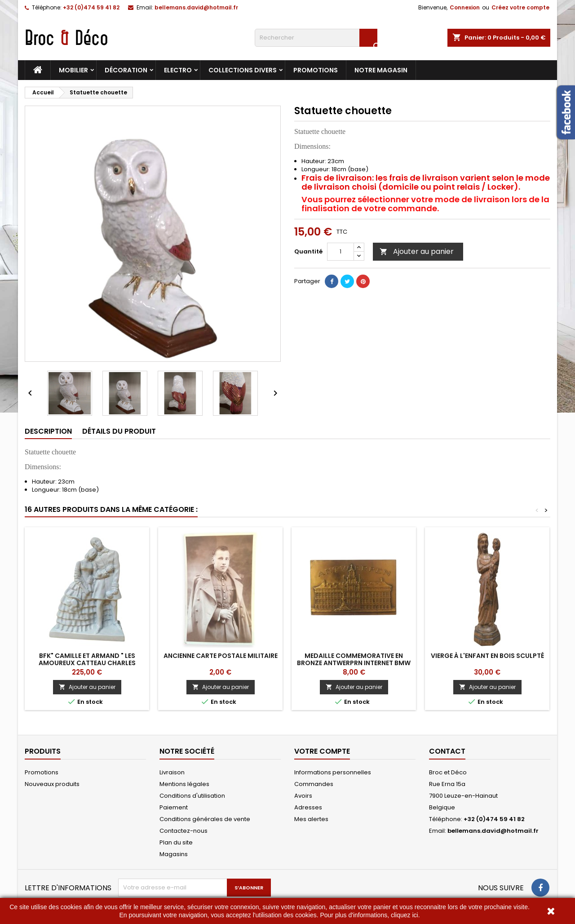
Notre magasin (381, 70)
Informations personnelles (333, 772)
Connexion (465, 7)
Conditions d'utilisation (192, 796)
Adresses (308, 807)
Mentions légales (184, 784)
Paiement (174, 807)
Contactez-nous (184, 831)
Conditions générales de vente (205, 819)
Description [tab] (48, 431)
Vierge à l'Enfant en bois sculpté (487, 656)
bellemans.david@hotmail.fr (196, 7)
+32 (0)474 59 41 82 (91, 7)
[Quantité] (341, 252)
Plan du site (176, 842)
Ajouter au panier (417, 251)
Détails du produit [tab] (119, 431)
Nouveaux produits (52, 784)
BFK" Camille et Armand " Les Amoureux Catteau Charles (87, 659)
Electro (178, 70)
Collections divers (243, 70)
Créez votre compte (520, 7)
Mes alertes (311, 819)
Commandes (314, 784)
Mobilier (73, 70)
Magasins (174, 854)
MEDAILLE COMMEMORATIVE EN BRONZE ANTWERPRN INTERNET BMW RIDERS (354, 663)
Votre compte (322, 751)
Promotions (316, 70)
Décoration (126, 70)
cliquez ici (405, 915)
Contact (447, 751)
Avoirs (303, 796)
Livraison (172, 772)
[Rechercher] (316, 38)
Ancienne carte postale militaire (221, 656)
